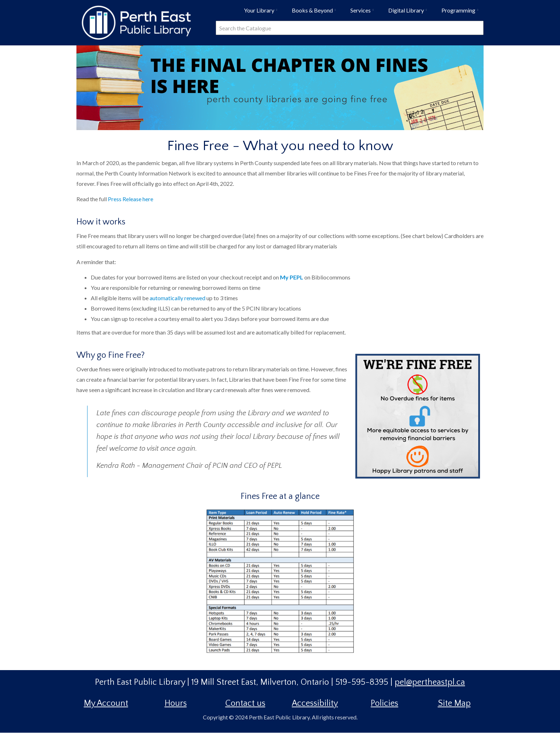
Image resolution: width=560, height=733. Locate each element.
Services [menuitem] (364, 13)
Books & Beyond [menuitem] (315, 13)
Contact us (245, 703)
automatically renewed (178, 298)
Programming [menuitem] (461, 13)
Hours (176, 703)
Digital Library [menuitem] (409, 13)
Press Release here (131, 199)
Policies (384, 703)
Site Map (454, 703)
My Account (106, 703)
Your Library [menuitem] (262, 13)
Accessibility (315, 703)
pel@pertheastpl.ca (430, 682)
